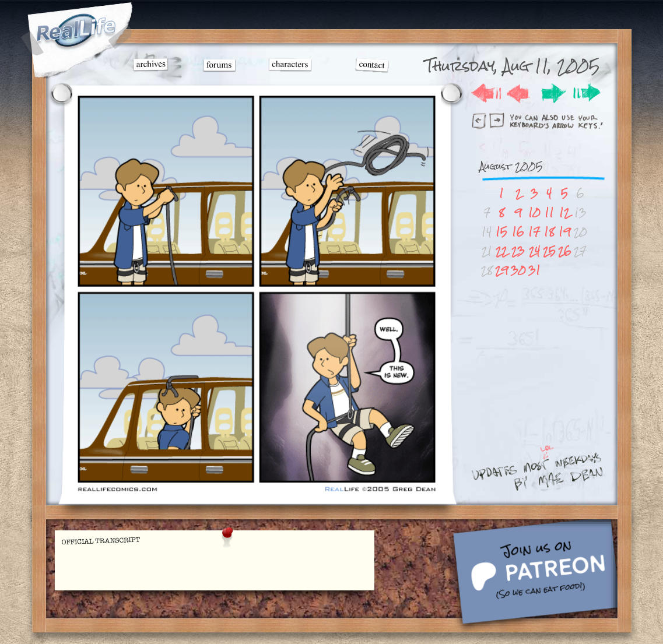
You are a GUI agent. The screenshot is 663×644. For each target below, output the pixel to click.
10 (534, 212)
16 (518, 232)
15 (501, 232)
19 (565, 232)
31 (534, 270)
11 (549, 212)
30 (518, 270)
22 (501, 251)
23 (518, 251)
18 (549, 232)
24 (534, 251)
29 (502, 270)
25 (549, 251)
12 (564, 212)
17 (534, 232)
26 (565, 251)
